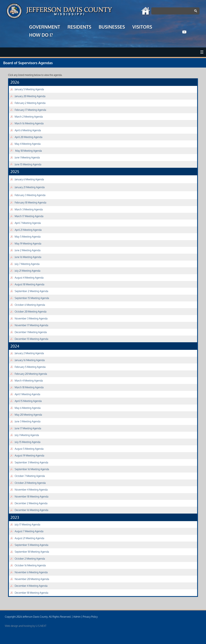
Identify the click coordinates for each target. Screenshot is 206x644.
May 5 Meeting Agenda (28, 237)
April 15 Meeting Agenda (28, 401)
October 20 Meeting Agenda (30, 312)
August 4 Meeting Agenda (29, 278)
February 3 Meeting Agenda (30, 195)
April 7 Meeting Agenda (28, 223)
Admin (77, 617)
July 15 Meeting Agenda (28, 442)
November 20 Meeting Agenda (32, 579)
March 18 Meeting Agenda (29, 387)
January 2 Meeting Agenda (29, 353)
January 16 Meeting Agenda (30, 360)
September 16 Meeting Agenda (32, 469)
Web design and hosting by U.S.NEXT (26, 626)
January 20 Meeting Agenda (30, 96)
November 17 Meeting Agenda (31, 325)
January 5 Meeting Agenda (29, 89)
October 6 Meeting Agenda (30, 305)
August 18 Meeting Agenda (29, 284)
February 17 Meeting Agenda (30, 110)
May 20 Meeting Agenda (28, 415)
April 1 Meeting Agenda (27, 394)
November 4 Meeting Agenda (31, 490)
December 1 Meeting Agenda (31, 332)
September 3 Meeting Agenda (31, 462)
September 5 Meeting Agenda (31, 545)
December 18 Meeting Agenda (31, 593)
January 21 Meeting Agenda (30, 187)
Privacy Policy (90, 617)
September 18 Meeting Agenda (32, 552)
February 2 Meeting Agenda (30, 103)
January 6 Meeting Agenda (29, 179)
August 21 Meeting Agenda (29, 538)
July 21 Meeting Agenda (28, 271)
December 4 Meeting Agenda (31, 586)
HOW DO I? (41, 35)
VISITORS (142, 27)
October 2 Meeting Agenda (30, 559)
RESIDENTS (79, 27)
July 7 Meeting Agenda (27, 264)
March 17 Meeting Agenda (29, 216)
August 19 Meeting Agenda (29, 455)
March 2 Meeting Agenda (29, 117)
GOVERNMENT (45, 27)
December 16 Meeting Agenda (31, 510)
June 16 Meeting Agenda (28, 257)
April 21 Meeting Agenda (28, 230)
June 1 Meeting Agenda (27, 157)
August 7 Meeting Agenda (29, 531)
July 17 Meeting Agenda (27, 524)
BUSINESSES (112, 27)
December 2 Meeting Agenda (31, 503)
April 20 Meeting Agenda (28, 137)
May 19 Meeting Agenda (28, 244)
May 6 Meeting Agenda (28, 408)
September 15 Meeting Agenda (32, 298)
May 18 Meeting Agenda (26, 151)
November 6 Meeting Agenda (31, 572)
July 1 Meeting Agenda (27, 435)
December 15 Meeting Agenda (31, 339)
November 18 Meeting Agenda (31, 497)
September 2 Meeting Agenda (31, 291)
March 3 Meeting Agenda (29, 209)
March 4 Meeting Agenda (29, 381)
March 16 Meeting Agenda (29, 123)
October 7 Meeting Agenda (30, 476)
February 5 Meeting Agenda (30, 367)
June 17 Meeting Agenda (28, 428)
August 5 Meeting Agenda (29, 449)
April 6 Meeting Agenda (28, 130)
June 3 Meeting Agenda (28, 421)
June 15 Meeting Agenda (28, 164)
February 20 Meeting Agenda (31, 374)
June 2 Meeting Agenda (28, 250)
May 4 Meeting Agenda (28, 144)
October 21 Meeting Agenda (30, 483)
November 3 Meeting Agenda (31, 318)
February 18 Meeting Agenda (30, 202)
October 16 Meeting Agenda (30, 565)
